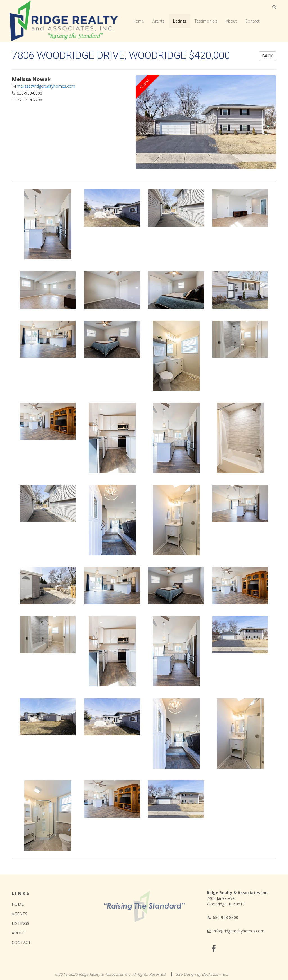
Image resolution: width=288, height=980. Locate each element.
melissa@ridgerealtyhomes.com (46, 86)
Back (267, 56)
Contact (252, 21)
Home (138, 21)
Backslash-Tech (216, 974)
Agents (158, 21)
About (231, 21)
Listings (180, 21)
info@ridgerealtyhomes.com (236, 931)
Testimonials (206, 21)
